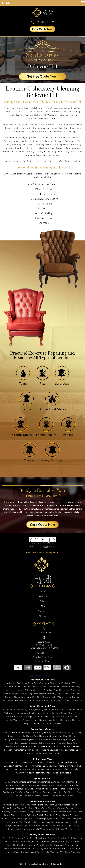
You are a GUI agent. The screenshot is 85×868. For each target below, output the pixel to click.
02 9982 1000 (45, 22)
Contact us (43, 611)
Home (43, 591)
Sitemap (43, 616)
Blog (43, 606)
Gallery (43, 601)
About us (43, 596)
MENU (6, 3)
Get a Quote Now (42, 29)
